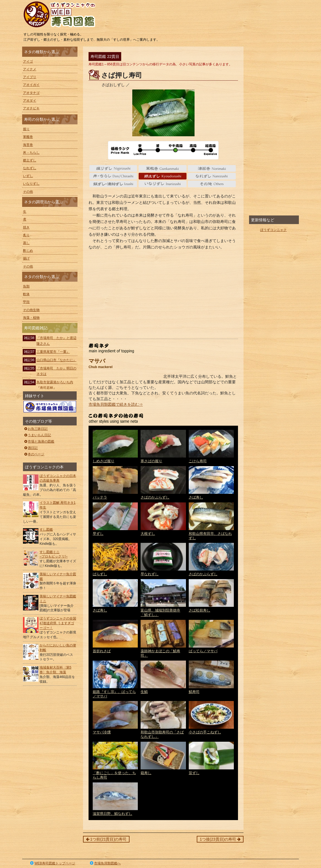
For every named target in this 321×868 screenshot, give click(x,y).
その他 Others (212, 184)
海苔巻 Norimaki (212, 168)
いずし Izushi (113, 184)
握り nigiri (113, 168)
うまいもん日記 (37, 435)
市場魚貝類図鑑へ (105, 863)
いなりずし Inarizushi (163, 184)
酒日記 (31, 448)
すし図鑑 (46, 530)
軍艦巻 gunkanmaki (163, 168)
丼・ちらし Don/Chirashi (113, 176)
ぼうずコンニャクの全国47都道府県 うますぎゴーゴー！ (58, 623)
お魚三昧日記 (36, 429)
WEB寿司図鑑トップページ (52, 863)
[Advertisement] (163, 294)
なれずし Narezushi (212, 176)
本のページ (34, 454)
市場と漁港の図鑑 (39, 441)
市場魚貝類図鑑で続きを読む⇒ (116, 404)
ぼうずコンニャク (273, 230)
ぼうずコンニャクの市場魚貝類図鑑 (50, 407)
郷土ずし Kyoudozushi (163, 176)
